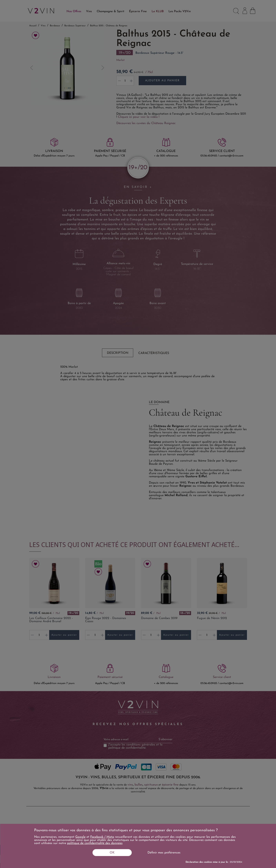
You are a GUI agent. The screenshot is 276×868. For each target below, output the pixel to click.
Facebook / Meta (102, 837)
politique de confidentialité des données (95, 843)
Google (80, 837)
